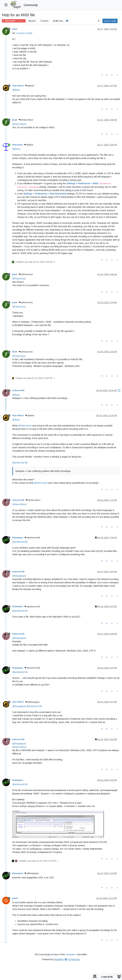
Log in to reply (110, 21)
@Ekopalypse (19, 576)
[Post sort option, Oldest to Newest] (99, 21)
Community (31, 5)
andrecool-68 (18, 390)
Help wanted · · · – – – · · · (14, 21)
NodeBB (58, 959)
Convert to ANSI (24, 33)
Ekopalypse (18, 538)
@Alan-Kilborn (19, 124)
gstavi (15, 898)
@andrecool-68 (20, 463)
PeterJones (17, 145)
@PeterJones (26, 274)
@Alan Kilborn (26, 120)
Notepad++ (71, 954)
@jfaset (30, 86)
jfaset (15, 29)
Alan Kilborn (18, 86)
